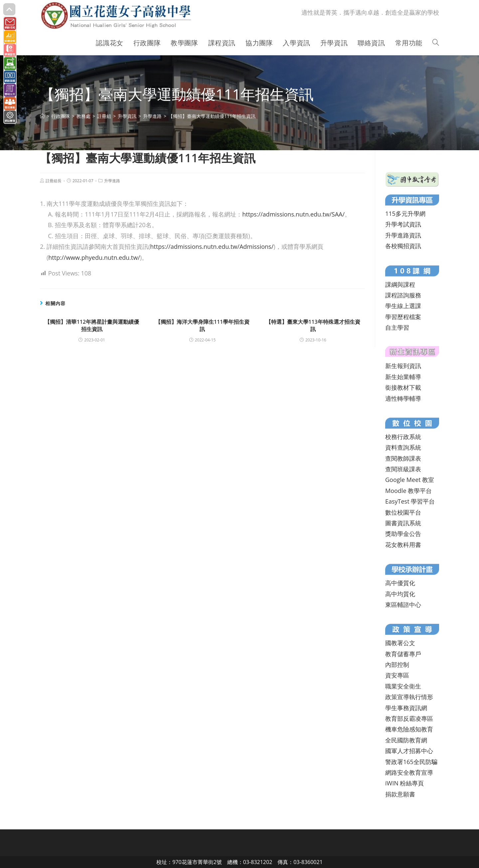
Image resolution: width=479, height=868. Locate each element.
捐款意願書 (400, 794)
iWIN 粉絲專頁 (404, 783)
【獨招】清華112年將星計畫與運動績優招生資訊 (92, 325)
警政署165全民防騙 (411, 762)
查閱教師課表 (403, 458)
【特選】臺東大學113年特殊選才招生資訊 (313, 325)
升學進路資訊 (403, 235)
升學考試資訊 (403, 224)
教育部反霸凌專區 (409, 718)
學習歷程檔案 (403, 317)
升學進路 (112, 181)
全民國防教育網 (406, 740)
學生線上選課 (403, 306)
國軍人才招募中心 (409, 751)
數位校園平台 (403, 512)
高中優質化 (400, 583)
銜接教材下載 (403, 387)
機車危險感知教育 (409, 729)
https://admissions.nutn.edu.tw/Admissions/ (212, 246)
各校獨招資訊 (403, 246)
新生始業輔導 (403, 377)
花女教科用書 (403, 545)
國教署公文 (400, 643)
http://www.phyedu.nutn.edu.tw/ (94, 257)
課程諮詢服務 (403, 295)
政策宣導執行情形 (409, 697)
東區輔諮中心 (403, 605)
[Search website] (436, 43)
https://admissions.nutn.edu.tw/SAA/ (293, 214)
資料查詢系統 (403, 447)
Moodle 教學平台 (408, 491)
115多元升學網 (405, 214)
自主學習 (397, 327)
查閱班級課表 (403, 469)
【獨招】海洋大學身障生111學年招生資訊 (202, 325)
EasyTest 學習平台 (410, 501)
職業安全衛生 (403, 686)
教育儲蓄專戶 (403, 654)
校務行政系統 (403, 437)
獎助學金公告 (403, 534)
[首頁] (42, 116)
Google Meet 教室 (410, 480)
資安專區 (397, 675)
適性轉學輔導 (403, 398)
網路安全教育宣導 (409, 772)
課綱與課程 (400, 284)
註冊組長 (54, 181)
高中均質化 (400, 594)
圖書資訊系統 (403, 523)
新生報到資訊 (403, 366)
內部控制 (397, 664)
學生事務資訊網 (406, 708)
